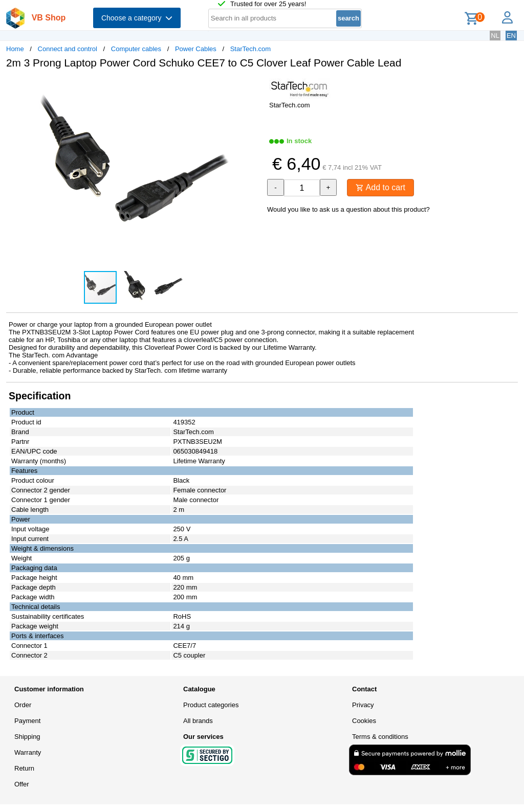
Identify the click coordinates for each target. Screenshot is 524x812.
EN (511, 36)
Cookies (364, 721)
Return (24, 768)
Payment (27, 721)
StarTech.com (250, 49)
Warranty (28, 752)
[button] (253, 87)
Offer (22, 784)
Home (15, 49)
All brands (198, 721)
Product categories (211, 705)
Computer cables (136, 49)
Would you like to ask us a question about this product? (348, 209)
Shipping (27, 737)
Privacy (363, 705)
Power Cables (196, 49)
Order (23, 705)
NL (495, 36)
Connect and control (68, 49)
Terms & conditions (380, 737)
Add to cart (380, 187)
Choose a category (137, 18)
